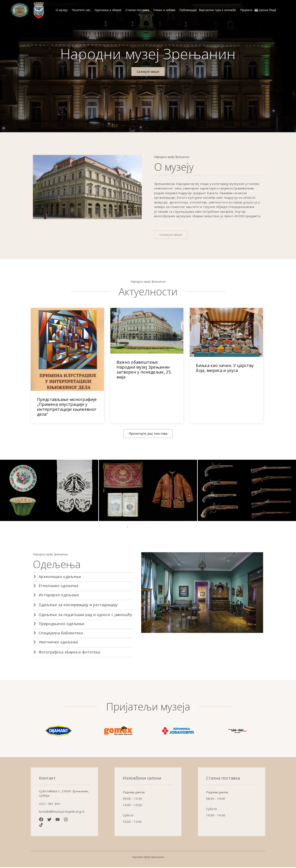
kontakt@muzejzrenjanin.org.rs (62, 813)
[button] (148, 435)
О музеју (63, 10)
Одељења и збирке (109, 10)
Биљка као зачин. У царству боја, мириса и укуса (225, 369)
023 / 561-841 (50, 805)
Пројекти (246, 10)
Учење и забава (165, 10)
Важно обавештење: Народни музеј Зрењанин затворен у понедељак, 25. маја (144, 371)
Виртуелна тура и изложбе (219, 10)
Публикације (188, 10)
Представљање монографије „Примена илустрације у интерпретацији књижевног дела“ (67, 408)
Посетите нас (82, 10)
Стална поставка (138, 10)
